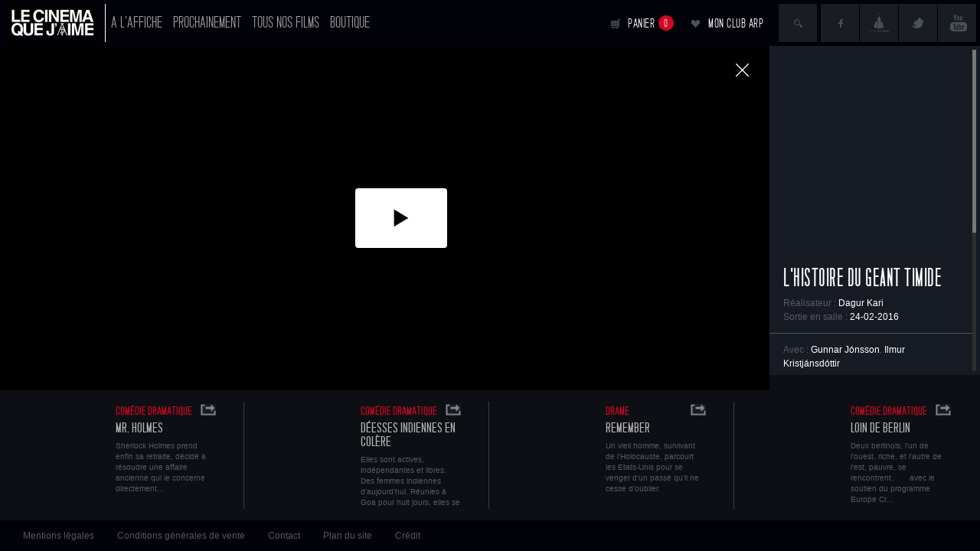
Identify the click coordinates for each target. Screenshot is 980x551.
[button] (401, 218)
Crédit (408, 536)
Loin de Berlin (880, 428)
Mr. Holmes (139, 428)
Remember (628, 428)
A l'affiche (137, 23)
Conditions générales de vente (181, 536)
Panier (651, 23)
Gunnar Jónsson (845, 350)
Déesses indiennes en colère (408, 435)
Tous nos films (286, 23)
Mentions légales (59, 536)
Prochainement (207, 23)
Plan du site (348, 536)
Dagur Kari (861, 303)
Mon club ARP (736, 23)
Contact (284, 536)
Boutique (350, 23)
